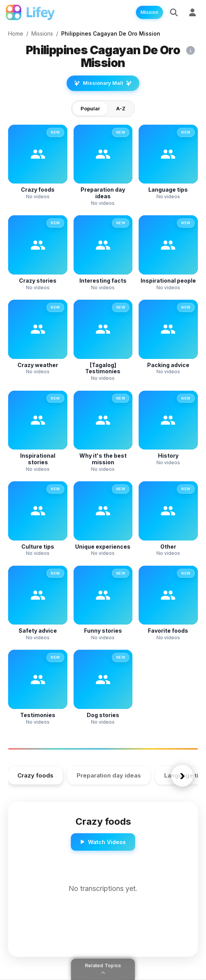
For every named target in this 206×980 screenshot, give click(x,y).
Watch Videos (103, 842)
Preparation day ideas (109, 775)
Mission (149, 12)
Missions (42, 33)
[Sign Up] (192, 12)
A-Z (121, 108)
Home (16, 33)
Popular (90, 108)
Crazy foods (35, 775)
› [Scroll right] (182, 775)
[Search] (174, 12)
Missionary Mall (103, 83)
